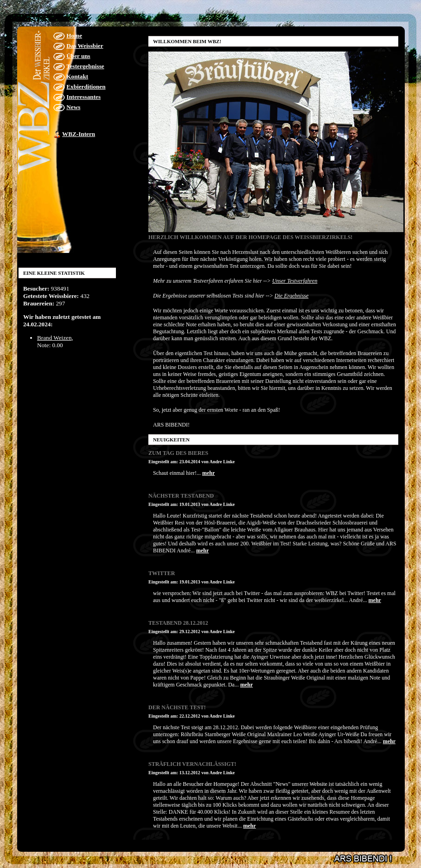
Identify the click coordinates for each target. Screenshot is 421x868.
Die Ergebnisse (291, 296)
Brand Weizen (54, 338)
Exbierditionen (86, 87)
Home (74, 36)
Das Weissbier (85, 46)
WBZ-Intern (79, 134)
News (73, 107)
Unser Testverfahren (295, 281)
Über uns (78, 56)
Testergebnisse (85, 66)
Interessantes (83, 97)
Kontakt (77, 76)
